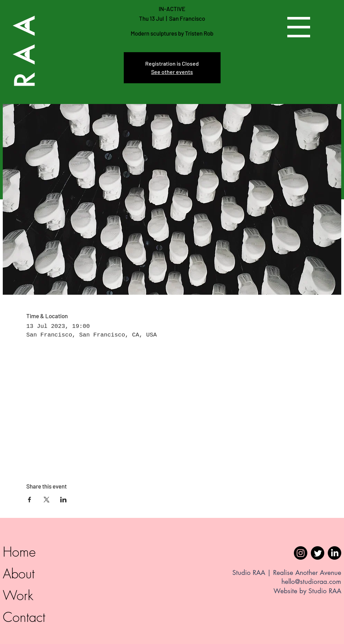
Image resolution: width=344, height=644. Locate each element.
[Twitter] (318, 553)
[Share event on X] (47, 500)
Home (19, 552)
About (19, 574)
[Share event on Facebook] (30, 500)
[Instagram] (301, 553)
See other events (172, 72)
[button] (299, 27)
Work (18, 595)
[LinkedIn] (334, 553)
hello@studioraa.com (311, 582)
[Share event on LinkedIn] (63, 500)
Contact (24, 617)
